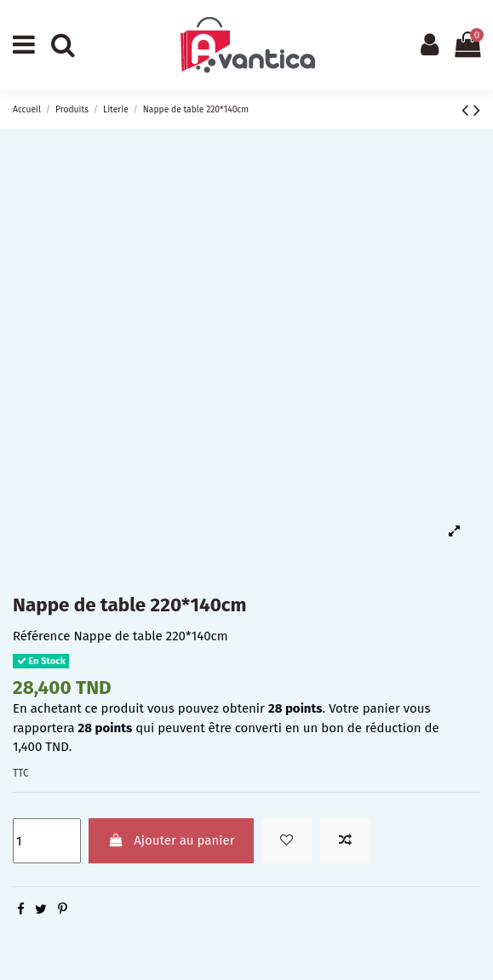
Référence (41, 636)
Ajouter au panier (172, 840)
